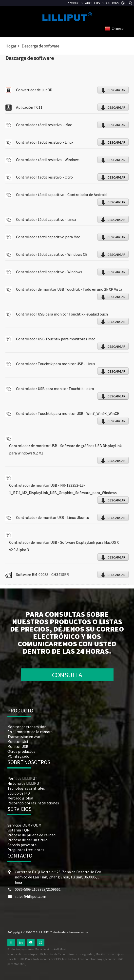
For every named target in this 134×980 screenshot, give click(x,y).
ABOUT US (93, 3)
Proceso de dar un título (28, 840)
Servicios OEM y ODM (24, 825)
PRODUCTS (75, 3)
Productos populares (20, 949)
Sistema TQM (19, 830)
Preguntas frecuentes (26, 850)
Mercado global (20, 798)
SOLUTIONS (111, 3)
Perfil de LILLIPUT (22, 778)
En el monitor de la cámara (30, 732)
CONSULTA (67, 675)
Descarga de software (41, 46)
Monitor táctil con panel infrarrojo (83, 959)
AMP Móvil (60, 949)
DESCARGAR (116, 90)
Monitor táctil (19, 741)
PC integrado (18, 756)
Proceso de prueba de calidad (31, 835)
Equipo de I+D (19, 793)
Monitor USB (18, 746)
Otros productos (21, 751)
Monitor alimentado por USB (25, 954)
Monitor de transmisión (27, 727)
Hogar (11, 46)
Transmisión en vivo (24, 737)
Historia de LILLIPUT (24, 783)
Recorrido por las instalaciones (33, 803)
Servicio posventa (22, 845)
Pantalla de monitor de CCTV (43, 959)
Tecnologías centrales (26, 788)
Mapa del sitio (43, 949)
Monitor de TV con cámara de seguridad (69, 954)
